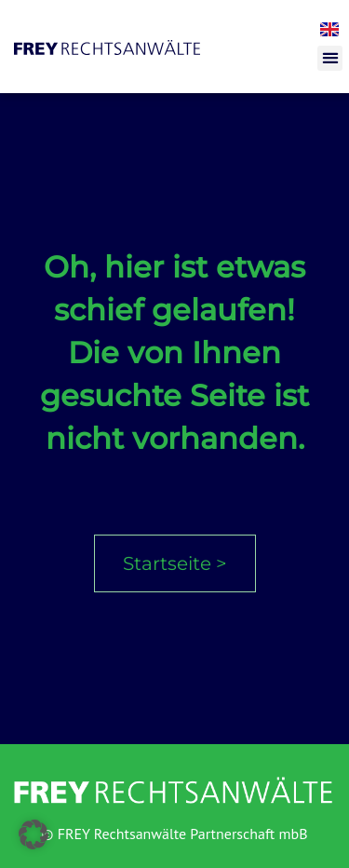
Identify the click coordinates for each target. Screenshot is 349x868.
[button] (330, 58)
